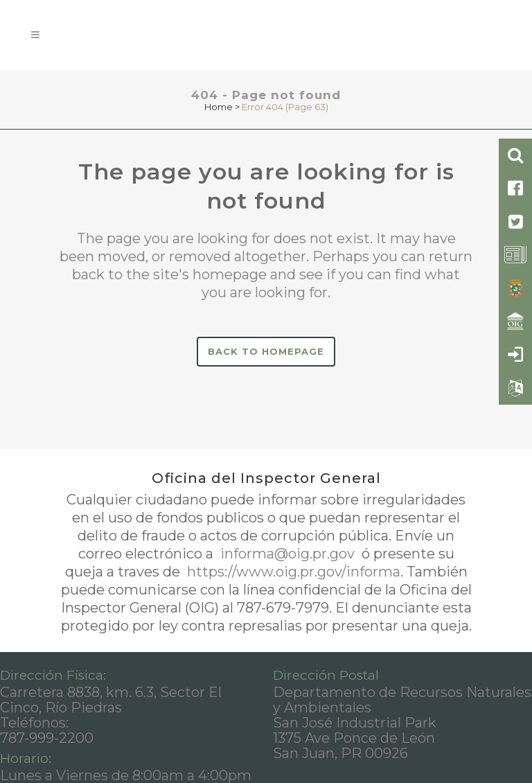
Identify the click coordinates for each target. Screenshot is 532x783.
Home (219, 107)
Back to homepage (266, 351)
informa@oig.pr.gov (287, 554)
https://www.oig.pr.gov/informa (292, 572)
